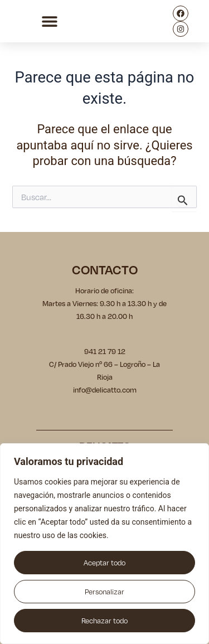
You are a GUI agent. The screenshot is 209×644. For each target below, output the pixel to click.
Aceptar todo (104, 563)
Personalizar (104, 592)
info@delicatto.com (105, 390)
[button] (49, 21)
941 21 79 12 (105, 351)
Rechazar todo (104, 621)
